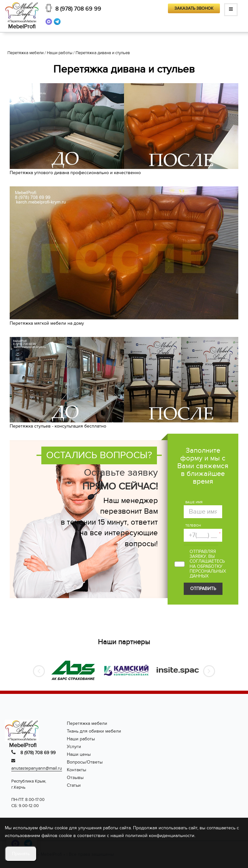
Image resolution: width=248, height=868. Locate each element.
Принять (21, 854)
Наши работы (81, 739)
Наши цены (79, 754)
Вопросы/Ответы (85, 762)
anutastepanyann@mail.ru (37, 768)
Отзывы (75, 778)
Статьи (74, 785)
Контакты (77, 770)
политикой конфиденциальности (160, 836)
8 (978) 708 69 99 (78, 9)
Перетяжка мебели (87, 723)
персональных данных (208, 574)
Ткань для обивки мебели (94, 731)
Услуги (74, 747)
